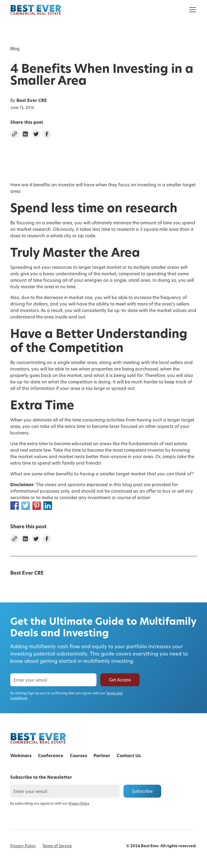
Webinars (21, 756)
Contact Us (129, 756)
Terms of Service (57, 846)
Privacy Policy (23, 846)
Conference (51, 756)
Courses (78, 756)
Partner (102, 756)
